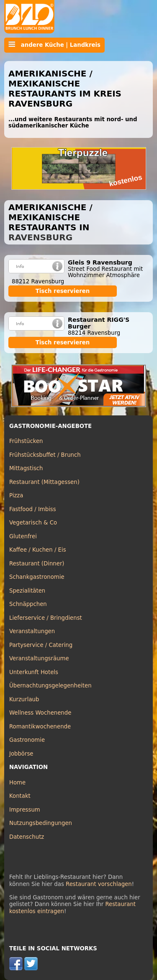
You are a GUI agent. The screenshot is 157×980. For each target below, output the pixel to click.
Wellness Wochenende (40, 713)
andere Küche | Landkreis (54, 45)
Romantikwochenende (40, 727)
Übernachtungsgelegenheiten (50, 686)
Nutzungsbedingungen (41, 823)
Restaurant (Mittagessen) (44, 482)
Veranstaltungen (32, 631)
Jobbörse (21, 754)
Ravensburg (40, 237)
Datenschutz (27, 837)
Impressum (25, 810)
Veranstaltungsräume (39, 658)
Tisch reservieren (63, 291)
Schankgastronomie (37, 577)
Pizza (16, 495)
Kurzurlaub (24, 699)
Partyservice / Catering (41, 645)
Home (17, 783)
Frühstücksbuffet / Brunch (45, 455)
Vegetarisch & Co (33, 523)
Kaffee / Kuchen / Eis (38, 550)
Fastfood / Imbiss (33, 509)
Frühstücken (26, 441)
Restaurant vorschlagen (99, 884)
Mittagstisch (26, 468)
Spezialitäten (27, 591)
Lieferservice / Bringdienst (46, 618)
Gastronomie (27, 740)
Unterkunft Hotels (34, 672)
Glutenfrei (23, 536)
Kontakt (20, 796)
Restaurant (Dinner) (37, 564)
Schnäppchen (28, 604)
